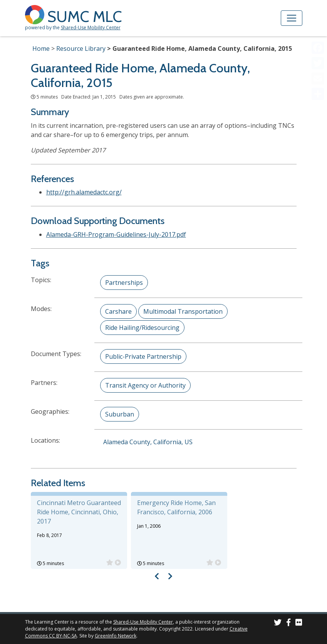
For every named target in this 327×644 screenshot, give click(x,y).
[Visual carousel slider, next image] (170, 576)
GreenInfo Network (116, 636)
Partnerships (124, 283)
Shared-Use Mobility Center (91, 28)
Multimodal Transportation (183, 311)
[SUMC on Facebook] (288, 623)
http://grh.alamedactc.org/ (84, 192)
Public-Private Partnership (143, 356)
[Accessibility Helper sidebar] (318, 9)
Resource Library (81, 49)
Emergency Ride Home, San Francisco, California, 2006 (176, 507)
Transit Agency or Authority (145, 385)
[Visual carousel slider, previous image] (157, 576)
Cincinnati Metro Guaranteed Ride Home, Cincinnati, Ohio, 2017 (79, 512)
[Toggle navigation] (292, 18)
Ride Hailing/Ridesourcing (142, 328)
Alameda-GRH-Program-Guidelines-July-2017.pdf (116, 234)
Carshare (118, 311)
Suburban (120, 414)
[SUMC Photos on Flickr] (299, 623)
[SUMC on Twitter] (278, 623)
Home (41, 49)
